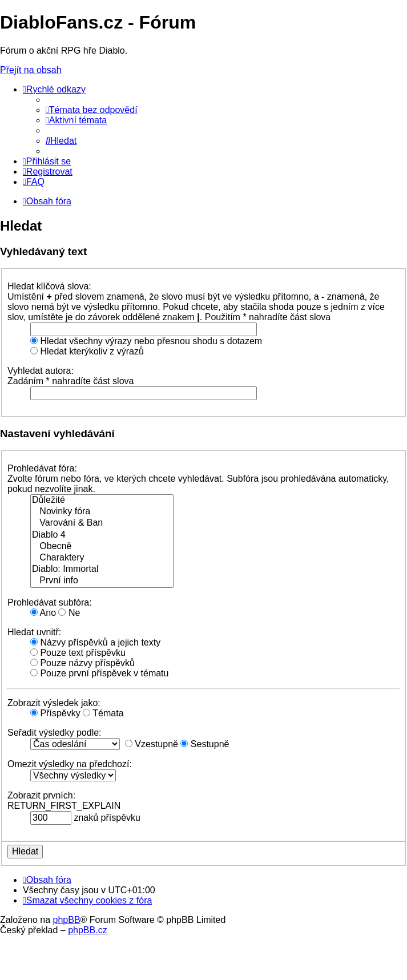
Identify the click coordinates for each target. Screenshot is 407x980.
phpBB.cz (87, 930)
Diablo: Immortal (102, 570)
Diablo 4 (102, 535)
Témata (103, 713)
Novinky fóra (102, 512)
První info (102, 581)
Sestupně (205, 744)
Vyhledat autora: (41, 371)
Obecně (102, 547)
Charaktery (102, 558)
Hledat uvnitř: (34, 632)
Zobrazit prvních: (41, 795)
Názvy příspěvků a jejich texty (95, 642)
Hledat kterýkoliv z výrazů (87, 351)
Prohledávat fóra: (42, 468)
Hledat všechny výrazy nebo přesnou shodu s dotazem (146, 341)
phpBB (67, 920)
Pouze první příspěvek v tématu (99, 673)
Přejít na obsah (31, 70)
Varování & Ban (102, 523)
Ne (69, 613)
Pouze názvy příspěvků (82, 663)
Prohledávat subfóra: (50, 602)
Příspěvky (55, 713)
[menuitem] (92, 110)
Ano (43, 613)
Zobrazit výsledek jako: (54, 703)
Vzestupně (152, 744)
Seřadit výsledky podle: (55, 733)
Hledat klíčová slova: (49, 286)
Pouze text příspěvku (78, 653)
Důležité (102, 501)
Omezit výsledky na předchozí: (70, 764)
